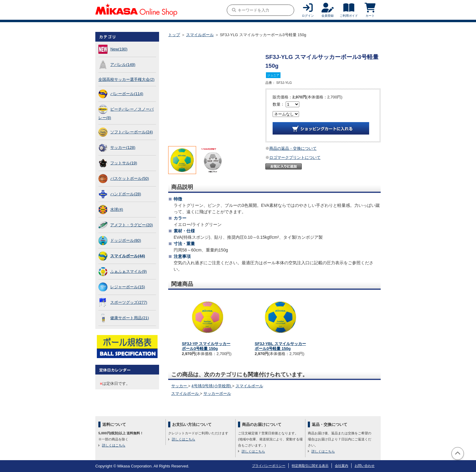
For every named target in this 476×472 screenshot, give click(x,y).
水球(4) (117, 209)
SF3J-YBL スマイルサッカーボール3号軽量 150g (280, 346)
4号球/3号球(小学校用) (212, 386)
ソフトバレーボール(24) (131, 132)
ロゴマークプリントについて (295, 157)
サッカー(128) (123, 147)
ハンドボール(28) (126, 194)
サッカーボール (217, 393)
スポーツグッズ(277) (129, 302)
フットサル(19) (124, 163)
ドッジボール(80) (126, 240)
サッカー (180, 386)
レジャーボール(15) (127, 287)
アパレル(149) (123, 65)
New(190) (119, 49)
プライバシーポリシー (269, 466)
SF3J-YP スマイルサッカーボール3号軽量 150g (206, 346)
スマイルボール (200, 35)
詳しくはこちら (114, 445)
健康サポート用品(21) (129, 318)
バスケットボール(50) (129, 178)
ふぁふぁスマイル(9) (128, 271)
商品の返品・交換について (293, 148)
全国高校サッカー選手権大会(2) (126, 79)
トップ (174, 35)
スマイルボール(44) (127, 256)
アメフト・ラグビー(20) (131, 225)
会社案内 (342, 466)
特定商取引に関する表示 (310, 466)
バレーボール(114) (127, 94)
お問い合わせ (365, 466)
